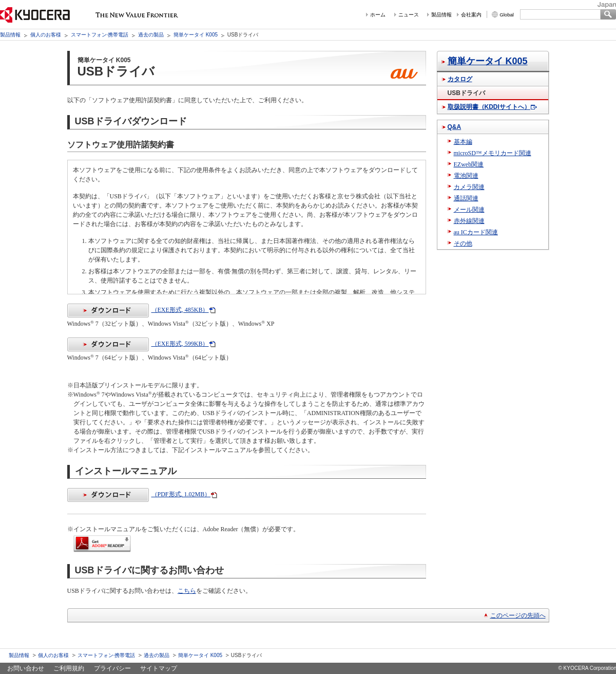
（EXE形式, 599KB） (138, 344)
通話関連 (466, 198)
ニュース (409, 15)
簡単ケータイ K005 (196, 35)
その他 (463, 244)
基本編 (463, 142)
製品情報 (441, 15)
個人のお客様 (46, 35)
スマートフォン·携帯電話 (100, 35)
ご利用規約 (69, 668)
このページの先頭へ (518, 615)
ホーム (378, 15)
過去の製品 (151, 35)
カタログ (460, 79)
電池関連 (466, 176)
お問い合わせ (26, 668)
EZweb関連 (469, 164)
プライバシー (112, 668)
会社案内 (471, 15)
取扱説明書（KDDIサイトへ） (489, 107)
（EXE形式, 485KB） (138, 310)
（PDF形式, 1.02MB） (139, 494)
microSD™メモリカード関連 (493, 153)
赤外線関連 (469, 221)
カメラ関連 (469, 187)
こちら (187, 591)
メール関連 (469, 210)
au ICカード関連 (476, 232)
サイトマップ (159, 668)
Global (507, 15)
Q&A (455, 127)
